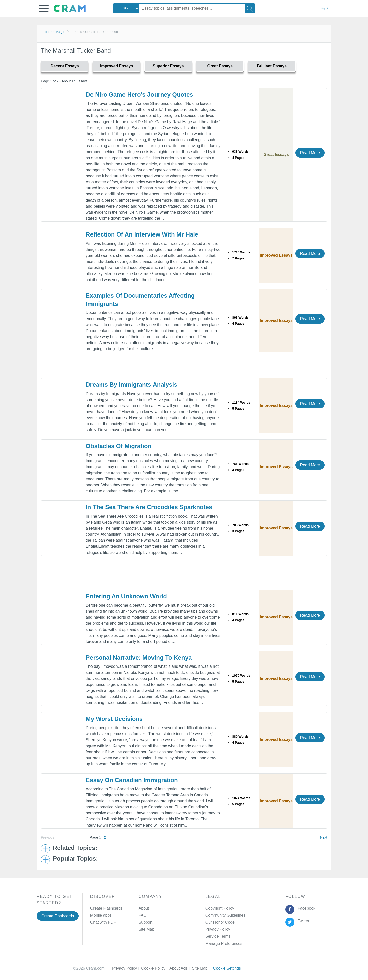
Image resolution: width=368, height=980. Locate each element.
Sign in (325, 8)
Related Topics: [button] (75, 848)
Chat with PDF (103, 922)
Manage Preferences (224, 943)
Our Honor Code (220, 922)
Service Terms (218, 936)
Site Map (146, 929)
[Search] (250, 8)
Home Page (55, 32)
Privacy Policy (218, 929)
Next (324, 837)
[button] (44, 9)
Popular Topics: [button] (75, 859)
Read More (310, 153)
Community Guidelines (225, 915)
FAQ (143, 915)
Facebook (305, 908)
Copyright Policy (220, 908)
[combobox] (126, 8)
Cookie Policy (155, 968)
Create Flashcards (58, 916)
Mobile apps (101, 915)
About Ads (181, 968)
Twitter (303, 921)
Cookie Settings (227, 968)
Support (146, 922)
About (144, 908)
